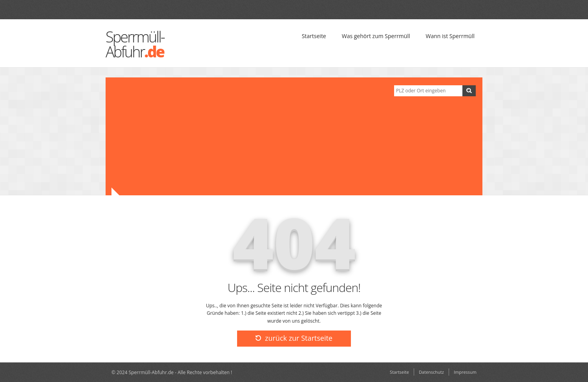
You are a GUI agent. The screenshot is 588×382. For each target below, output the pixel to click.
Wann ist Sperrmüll (450, 36)
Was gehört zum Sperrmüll (376, 36)
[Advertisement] (247, 136)
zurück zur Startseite (294, 338)
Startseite (314, 36)
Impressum (465, 372)
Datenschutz (431, 372)
